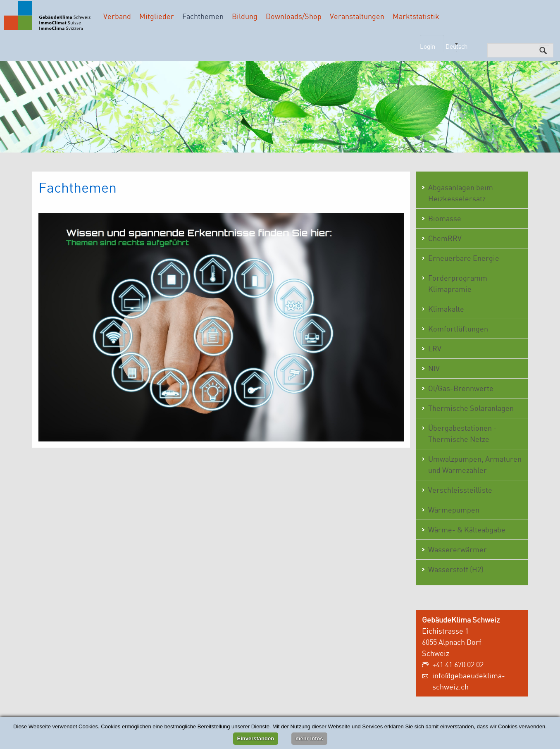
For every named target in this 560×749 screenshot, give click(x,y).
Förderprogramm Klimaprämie (458, 283)
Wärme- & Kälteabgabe (467, 530)
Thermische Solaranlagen (471, 408)
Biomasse (445, 218)
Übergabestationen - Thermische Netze (462, 433)
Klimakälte (446, 309)
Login (428, 47)
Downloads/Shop (294, 16)
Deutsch (456, 47)
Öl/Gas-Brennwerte (461, 388)
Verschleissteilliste (460, 490)
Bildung (245, 16)
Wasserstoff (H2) (456, 569)
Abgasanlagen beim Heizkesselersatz (461, 193)
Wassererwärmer (458, 549)
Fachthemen (203, 16)
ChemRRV (445, 238)
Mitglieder (157, 16)
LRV (435, 348)
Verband (117, 16)
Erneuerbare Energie (464, 258)
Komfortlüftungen (458, 329)
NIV (434, 368)
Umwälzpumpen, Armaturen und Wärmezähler (475, 464)
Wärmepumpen (454, 510)
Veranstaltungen (357, 16)
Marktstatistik (416, 16)
